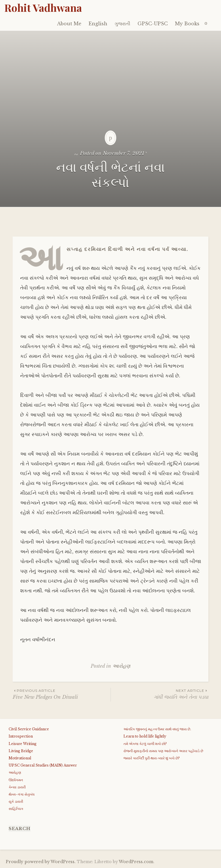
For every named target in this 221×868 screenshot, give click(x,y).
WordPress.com (136, 862)
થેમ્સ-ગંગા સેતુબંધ (22, 794)
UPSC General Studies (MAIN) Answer (43, 765)
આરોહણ (121, 666)
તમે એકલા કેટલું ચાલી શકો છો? (145, 744)
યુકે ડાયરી (16, 801)
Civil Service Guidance (29, 729)
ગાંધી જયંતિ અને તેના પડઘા (160, 694)
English (98, 24)
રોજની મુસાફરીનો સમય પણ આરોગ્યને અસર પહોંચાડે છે (163, 751)
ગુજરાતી (122, 24)
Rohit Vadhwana (43, 7)
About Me (69, 24)
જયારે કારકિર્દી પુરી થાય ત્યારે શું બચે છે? (152, 758)
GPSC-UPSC (153, 24)
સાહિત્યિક (16, 809)
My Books (187, 24)
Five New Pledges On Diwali (62, 694)
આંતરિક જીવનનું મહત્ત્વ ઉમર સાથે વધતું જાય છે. (157, 729)
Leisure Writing (23, 744)
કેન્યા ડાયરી (17, 787)
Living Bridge (21, 751)
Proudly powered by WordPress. (41, 862)
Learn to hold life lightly (145, 736)
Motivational (20, 758)
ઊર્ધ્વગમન (16, 780)
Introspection (21, 736)
